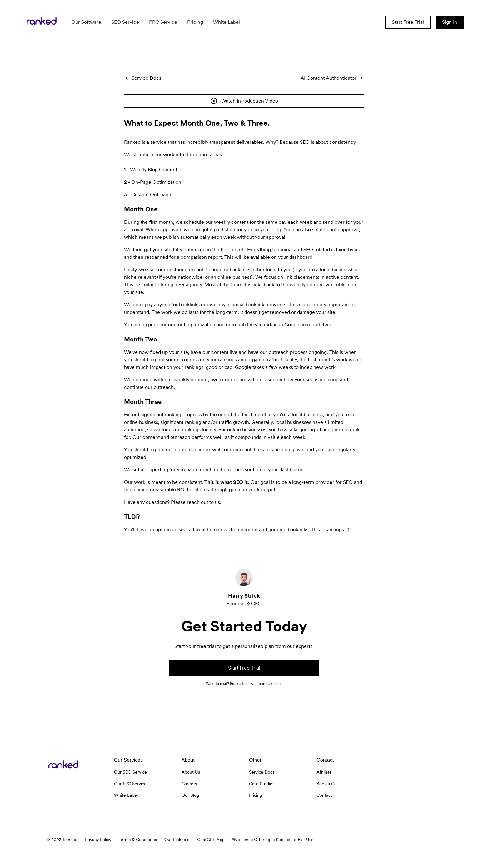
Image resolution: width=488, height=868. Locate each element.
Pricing (195, 22)
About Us (191, 772)
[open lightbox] (244, 101)
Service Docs (262, 772)
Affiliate (324, 772)
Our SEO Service (130, 772)
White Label (227, 22)
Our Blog (190, 795)
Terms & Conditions (138, 840)
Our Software (86, 22)
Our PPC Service (130, 784)
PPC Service (163, 22)
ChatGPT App (211, 840)
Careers (189, 784)
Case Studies (262, 784)
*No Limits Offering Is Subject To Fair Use (273, 840)
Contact (324, 795)
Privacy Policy (98, 840)
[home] (42, 22)
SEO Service (125, 22)
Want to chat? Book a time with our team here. (244, 684)
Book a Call (327, 784)
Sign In (450, 22)
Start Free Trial (408, 22)
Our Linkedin (177, 840)
